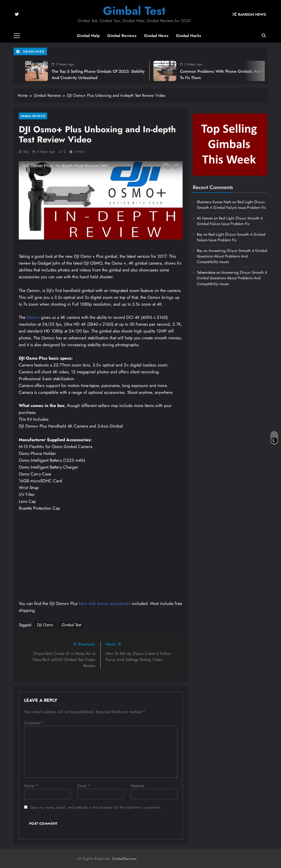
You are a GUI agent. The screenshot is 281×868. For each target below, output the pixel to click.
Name (31, 786)
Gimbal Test (134, 11)
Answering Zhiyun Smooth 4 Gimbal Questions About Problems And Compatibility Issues (232, 256)
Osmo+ (33, 317)
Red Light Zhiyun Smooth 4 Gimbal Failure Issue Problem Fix (231, 205)
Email (84, 786)
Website (137, 786)
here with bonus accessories (105, 603)
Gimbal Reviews (122, 36)
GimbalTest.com (124, 859)
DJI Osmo (45, 625)
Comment (34, 723)
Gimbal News (156, 36)
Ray (26, 152)
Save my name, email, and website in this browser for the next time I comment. (95, 807)
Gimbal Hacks (189, 36)
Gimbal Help (88, 36)
